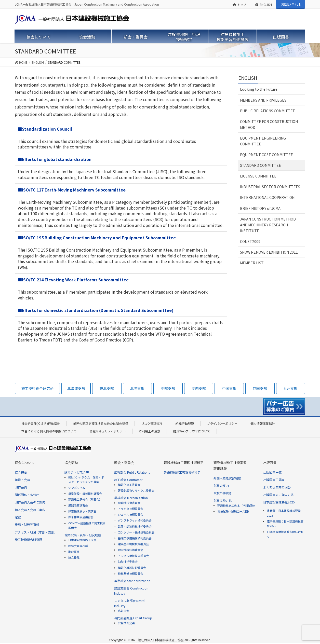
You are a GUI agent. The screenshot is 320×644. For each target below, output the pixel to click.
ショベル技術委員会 (131, 514)
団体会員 (21, 487)
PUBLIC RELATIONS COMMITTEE (268, 111)
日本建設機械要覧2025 (279, 502)
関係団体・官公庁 (27, 495)
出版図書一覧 (272, 472)
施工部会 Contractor (128, 480)
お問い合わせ (291, 4)
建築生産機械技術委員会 (133, 544)
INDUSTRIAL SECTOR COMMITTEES (270, 187)
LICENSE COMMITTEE (258, 176)
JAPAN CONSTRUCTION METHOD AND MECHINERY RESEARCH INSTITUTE (268, 225)
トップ (240, 4)
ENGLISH (264, 4)
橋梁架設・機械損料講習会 (85, 494)
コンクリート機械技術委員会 (136, 532)
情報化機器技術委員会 (132, 568)
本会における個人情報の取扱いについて (49, 431)
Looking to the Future (259, 89)
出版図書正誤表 (274, 480)
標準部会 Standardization (132, 581)
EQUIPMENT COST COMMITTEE (266, 155)
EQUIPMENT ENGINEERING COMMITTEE (263, 141)
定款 (18, 517)
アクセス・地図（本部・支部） (36, 532)
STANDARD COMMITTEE (261, 165)
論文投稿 (74, 557)
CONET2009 (250, 241)
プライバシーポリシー (222, 423)
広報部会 (124, 611)
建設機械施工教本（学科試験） (237, 505)
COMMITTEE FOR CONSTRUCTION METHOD (269, 124)
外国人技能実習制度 (227, 478)
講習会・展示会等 (77, 472)
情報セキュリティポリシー (108, 431)
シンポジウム (77, 488)
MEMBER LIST (252, 263)
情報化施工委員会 (129, 485)
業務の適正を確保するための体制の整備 (101, 423)
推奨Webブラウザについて (192, 431)
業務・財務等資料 (27, 524)
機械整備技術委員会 (131, 573)
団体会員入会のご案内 (30, 502)
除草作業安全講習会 (81, 517)
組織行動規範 (185, 423)
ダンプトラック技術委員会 (135, 520)
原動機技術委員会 (129, 503)
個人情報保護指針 (263, 423)
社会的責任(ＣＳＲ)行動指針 (41, 423)
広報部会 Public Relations (132, 472)
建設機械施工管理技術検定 (182, 472)
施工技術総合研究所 (29, 539)
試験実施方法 (223, 501)
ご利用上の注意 (150, 431)
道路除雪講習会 (78, 505)
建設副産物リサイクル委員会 (136, 490)
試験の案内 (221, 485)
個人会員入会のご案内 (30, 510)
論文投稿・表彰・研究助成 (83, 535)
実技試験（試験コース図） (234, 511)
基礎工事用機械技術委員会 (135, 538)
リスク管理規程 (152, 423)
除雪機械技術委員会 (131, 550)
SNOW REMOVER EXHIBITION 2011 (269, 252)
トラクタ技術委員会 (131, 509)
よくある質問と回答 (277, 487)
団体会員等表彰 (78, 546)
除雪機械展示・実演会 (82, 511)
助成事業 (74, 552)
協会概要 (21, 472)
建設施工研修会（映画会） (85, 499)
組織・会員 (22, 480)
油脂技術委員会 (128, 561)
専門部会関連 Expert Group (133, 618)
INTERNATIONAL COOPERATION (267, 197)
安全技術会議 (126, 623)
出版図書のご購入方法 (278, 495)
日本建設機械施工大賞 (82, 540)
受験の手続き (223, 493)
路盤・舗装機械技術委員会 (135, 526)
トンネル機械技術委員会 (133, 556)
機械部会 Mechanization (131, 498)
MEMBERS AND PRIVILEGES (263, 100)
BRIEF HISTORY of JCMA (260, 208)
